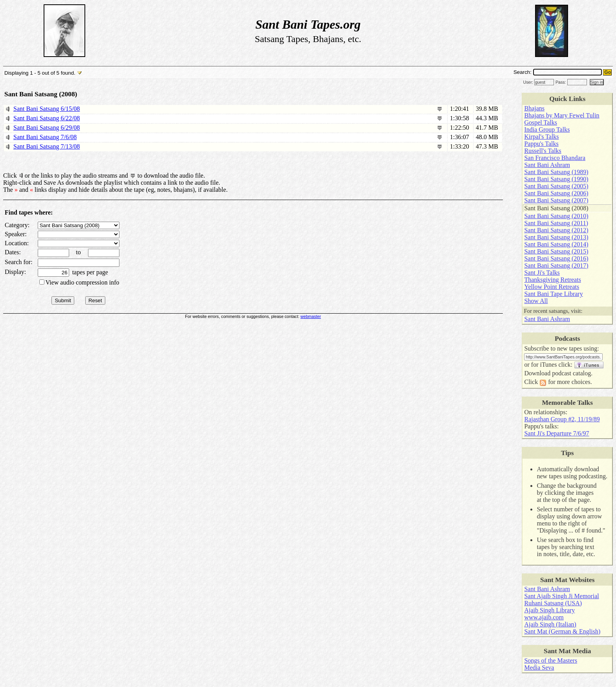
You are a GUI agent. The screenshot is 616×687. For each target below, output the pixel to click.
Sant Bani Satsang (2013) (556, 237)
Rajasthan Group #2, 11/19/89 (562, 419)
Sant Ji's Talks (542, 273)
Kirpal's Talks (541, 137)
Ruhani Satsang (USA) (553, 603)
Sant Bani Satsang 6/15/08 (47, 109)
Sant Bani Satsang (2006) (556, 193)
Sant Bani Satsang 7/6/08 (45, 137)
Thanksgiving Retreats (552, 280)
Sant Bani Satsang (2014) (556, 244)
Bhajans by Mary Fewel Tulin (562, 115)
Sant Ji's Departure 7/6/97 (556, 433)
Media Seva (539, 668)
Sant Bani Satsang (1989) (556, 172)
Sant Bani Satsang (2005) (556, 186)
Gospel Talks (540, 122)
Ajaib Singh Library (549, 610)
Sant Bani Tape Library (553, 294)
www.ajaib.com (544, 617)
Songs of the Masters (551, 660)
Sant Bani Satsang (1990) (556, 179)
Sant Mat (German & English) (562, 631)
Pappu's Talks (541, 144)
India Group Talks (547, 130)
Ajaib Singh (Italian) (550, 624)
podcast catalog (571, 373)
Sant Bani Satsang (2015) (556, 251)
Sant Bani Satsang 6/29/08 (47, 128)
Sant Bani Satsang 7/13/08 (47, 146)
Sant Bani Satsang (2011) (556, 223)
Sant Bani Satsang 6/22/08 (47, 118)
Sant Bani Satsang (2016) (556, 258)
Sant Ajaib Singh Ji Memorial (561, 596)
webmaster (311, 316)
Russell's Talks (543, 151)
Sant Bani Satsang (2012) (556, 230)
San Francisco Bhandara (555, 158)
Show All (536, 301)
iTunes (548, 365)
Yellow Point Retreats (552, 287)
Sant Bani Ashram (547, 165)
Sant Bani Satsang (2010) (556, 216)
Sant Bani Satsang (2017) (556, 265)
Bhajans (534, 108)
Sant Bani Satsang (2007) (556, 200)
